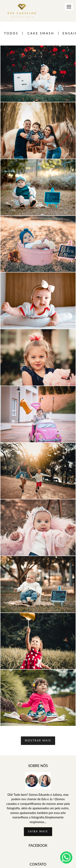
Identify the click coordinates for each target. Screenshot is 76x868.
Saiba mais (38, 831)
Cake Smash (41, 33)
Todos (11, 33)
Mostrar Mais (38, 741)
